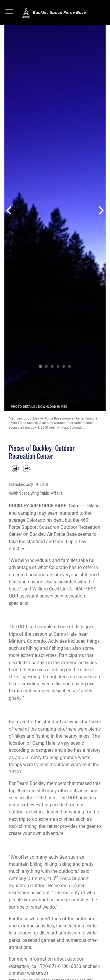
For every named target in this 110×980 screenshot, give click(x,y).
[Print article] (15, 469)
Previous (10, 210)
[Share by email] (26, 469)
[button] (10, 12)
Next (101, 210)
